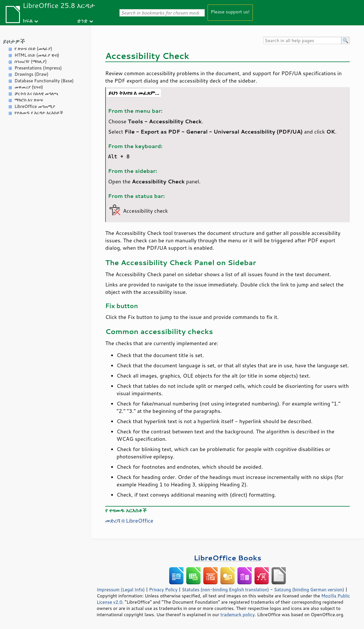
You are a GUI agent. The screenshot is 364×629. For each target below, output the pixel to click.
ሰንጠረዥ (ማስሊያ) (31, 61)
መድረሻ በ (129, 521)
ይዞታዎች (14, 41)
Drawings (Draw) (31, 74)
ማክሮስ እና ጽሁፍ (29, 100)
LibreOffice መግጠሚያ (35, 106)
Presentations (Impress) (38, 68)
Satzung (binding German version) (309, 589)
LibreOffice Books (227, 558)
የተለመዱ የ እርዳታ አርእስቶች (39, 113)
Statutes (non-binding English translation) (225, 589)
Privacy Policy (163, 589)
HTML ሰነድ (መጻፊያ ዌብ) (37, 55)
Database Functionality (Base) (44, 81)
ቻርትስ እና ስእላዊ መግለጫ (36, 94)
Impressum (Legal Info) (121, 589)
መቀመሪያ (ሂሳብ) (29, 87)
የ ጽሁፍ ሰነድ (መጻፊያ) (33, 49)
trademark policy (237, 614)
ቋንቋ (82, 20)
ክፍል (28, 20)
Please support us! (230, 12)
